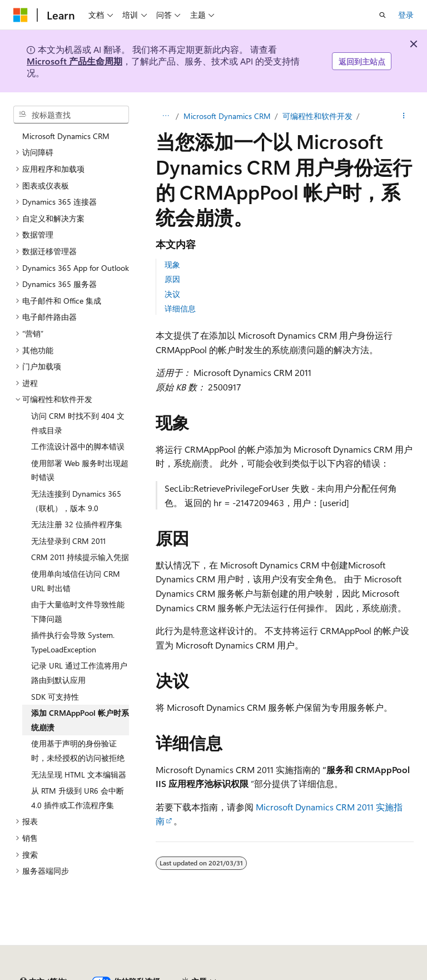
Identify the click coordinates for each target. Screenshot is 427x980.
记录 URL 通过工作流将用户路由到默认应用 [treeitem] (79, 673)
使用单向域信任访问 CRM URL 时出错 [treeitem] (76, 581)
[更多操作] (404, 116)
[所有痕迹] (165, 116)
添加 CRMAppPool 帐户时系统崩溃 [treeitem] (80, 720)
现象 (172, 264)
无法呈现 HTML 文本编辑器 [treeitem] (79, 774)
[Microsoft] (21, 15)
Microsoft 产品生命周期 (75, 61)
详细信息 (180, 308)
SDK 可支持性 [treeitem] (55, 697)
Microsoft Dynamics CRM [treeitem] (66, 136)
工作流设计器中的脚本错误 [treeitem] (78, 446)
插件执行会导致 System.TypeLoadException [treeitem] (73, 642)
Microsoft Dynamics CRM (227, 116)
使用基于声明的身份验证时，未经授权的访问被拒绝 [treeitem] (78, 751)
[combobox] (71, 115)
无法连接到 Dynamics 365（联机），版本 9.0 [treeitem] (76, 501)
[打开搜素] (383, 15)
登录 (406, 15)
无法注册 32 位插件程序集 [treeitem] (77, 524)
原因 (172, 279)
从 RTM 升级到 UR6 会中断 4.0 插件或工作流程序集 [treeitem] (78, 798)
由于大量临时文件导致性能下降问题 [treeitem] (78, 612)
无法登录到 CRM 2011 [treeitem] (68, 541)
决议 (172, 294)
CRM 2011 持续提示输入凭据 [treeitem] (80, 557)
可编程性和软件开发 (317, 116)
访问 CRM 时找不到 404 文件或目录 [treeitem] (78, 423)
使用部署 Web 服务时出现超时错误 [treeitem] (80, 470)
